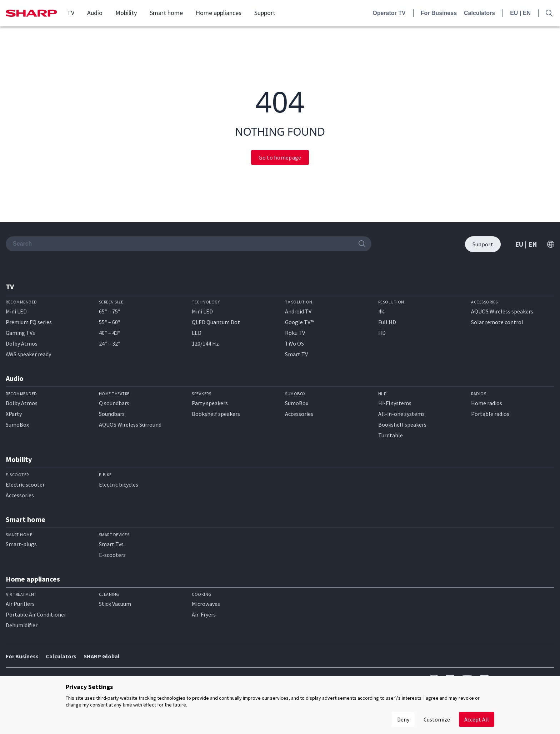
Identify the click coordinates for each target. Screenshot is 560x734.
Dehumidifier (22, 625)
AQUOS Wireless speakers (502, 311)
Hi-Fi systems (395, 403)
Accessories (299, 414)
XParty (14, 414)
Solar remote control (497, 322)
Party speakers (210, 403)
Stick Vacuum (115, 604)
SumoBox (17, 424)
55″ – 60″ (110, 322)
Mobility (126, 13)
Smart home (166, 13)
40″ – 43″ (110, 333)
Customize (437, 719)
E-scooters (112, 555)
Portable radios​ (490, 414)
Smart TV (296, 354)
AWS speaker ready (28, 354)
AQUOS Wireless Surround (130, 424)
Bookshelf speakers (216, 414)
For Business (439, 13)
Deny (403, 719)
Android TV (298, 311)
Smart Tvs (111, 544)
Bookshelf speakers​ (402, 424)
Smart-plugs (21, 544)
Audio (95, 13)
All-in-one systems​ (401, 414)
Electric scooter (25, 484)
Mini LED (16, 311)
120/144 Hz (205, 343)
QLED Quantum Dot (216, 322)
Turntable (391, 435)
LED (197, 333)
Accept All (477, 719)
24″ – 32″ (110, 343)
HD (382, 333)
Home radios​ (487, 403)
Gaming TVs (20, 333)
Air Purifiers (20, 604)
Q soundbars (114, 403)
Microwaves (206, 604)
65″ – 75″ (110, 311)
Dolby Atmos (22, 343)
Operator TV (389, 13)
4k (381, 311)
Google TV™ (300, 322)
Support (265, 13)
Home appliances (219, 13)
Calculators (479, 13)
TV (71, 13)
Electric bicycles (119, 484)
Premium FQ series (29, 322)
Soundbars (112, 414)
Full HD (387, 322)
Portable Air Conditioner (36, 614)
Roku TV (295, 333)
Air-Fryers (204, 614)
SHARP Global (102, 656)
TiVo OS (294, 343)
